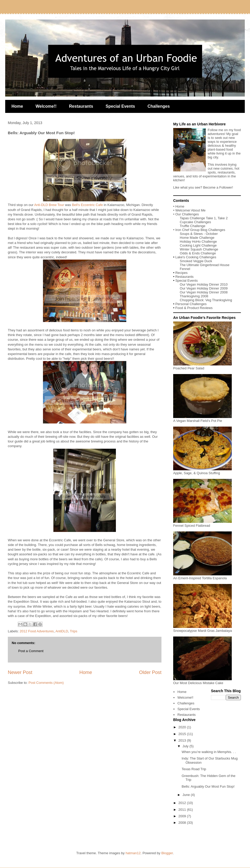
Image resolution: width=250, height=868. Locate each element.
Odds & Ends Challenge (198, 253)
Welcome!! (46, 106)
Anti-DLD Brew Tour (49, 205)
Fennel (185, 269)
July (186, 746)
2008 (183, 823)
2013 (183, 740)
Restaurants (81, 106)
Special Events (120, 106)
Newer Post (20, 672)
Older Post (150, 672)
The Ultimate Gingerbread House (205, 265)
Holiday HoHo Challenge (198, 242)
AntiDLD (62, 631)
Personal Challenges (191, 304)
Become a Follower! (218, 187)
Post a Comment (31, 651)
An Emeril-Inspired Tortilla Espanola (202, 576)
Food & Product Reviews (194, 308)
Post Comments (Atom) (46, 683)
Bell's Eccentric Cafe (87, 205)
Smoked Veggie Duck (196, 261)
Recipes (181, 273)
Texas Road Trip (194, 769)
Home (17, 106)
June (187, 795)
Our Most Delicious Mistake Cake (202, 681)
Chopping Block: (192, 300)
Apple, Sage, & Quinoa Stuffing (202, 471)
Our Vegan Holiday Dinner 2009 (204, 288)
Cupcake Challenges (195, 222)
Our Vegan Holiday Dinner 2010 (204, 284)
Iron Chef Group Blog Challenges (200, 230)
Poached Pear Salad (202, 366)
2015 (183, 734)
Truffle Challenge (192, 226)
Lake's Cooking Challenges (196, 257)
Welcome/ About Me (190, 210)
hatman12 (133, 853)
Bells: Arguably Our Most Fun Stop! (208, 786)
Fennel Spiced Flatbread (202, 524)
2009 (183, 816)
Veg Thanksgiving (219, 300)
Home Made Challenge (197, 238)
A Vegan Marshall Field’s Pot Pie (202, 419)
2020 (183, 727)
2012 (183, 803)
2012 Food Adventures (37, 631)
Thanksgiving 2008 (194, 296)
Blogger (167, 853)
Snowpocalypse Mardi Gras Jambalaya (202, 629)
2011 (183, 810)
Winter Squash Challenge (199, 249)
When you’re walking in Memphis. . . (209, 752)
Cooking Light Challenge (198, 245)
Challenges (159, 106)
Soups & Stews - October (199, 234)
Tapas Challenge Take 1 (198, 218)
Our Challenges (187, 214)
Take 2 (223, 218)
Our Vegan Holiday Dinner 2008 (204, 292)
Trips (73, 631)
